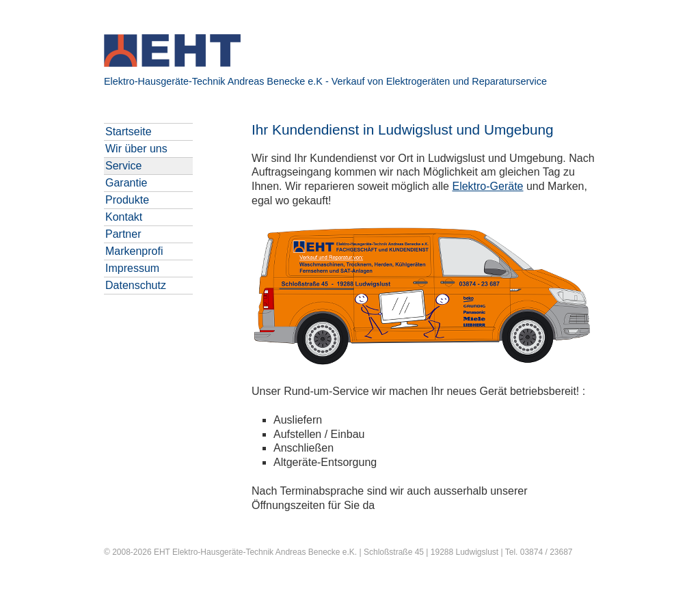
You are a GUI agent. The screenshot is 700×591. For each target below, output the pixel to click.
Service (123, 166)
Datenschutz (136, 285)
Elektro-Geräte (487, 186)
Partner (123, 234)
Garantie (126, 183)
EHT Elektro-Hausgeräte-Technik (214, 552)
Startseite (129, 132)
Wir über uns (136, 149)
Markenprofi (134, 251)
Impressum (132, 268)
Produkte (127, 200)
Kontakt (124, 217)
